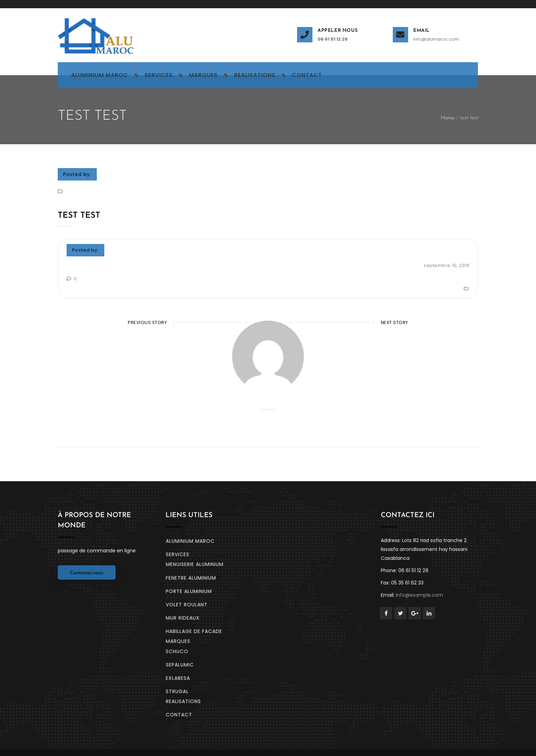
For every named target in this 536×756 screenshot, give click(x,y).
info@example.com (419, 572)
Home (448, 118)
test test (79, 216)
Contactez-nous (87, 550)
